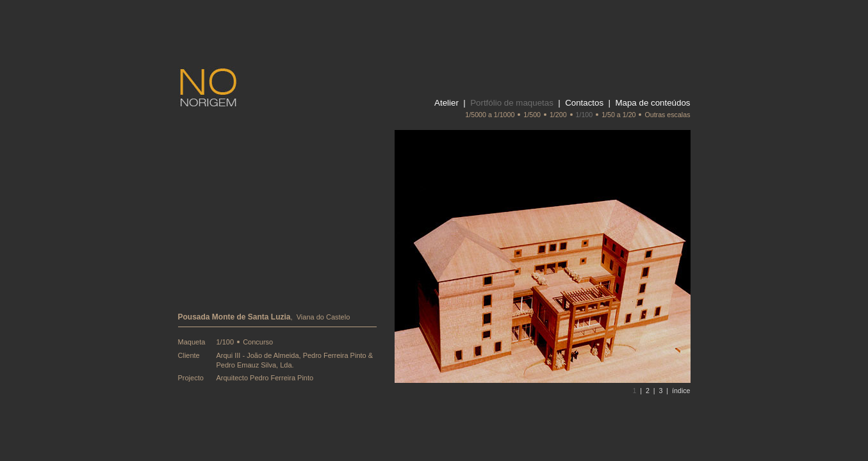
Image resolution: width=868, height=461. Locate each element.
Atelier (446, 103)
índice (681, 391)
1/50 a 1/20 (618, 115)
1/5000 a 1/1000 (490, 115)
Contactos (584, 103)
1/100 (585, 115)
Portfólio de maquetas (512, 103)
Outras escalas (667, 115)
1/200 (558, 115)
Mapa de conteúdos (652, 103)
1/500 (532, 115)
